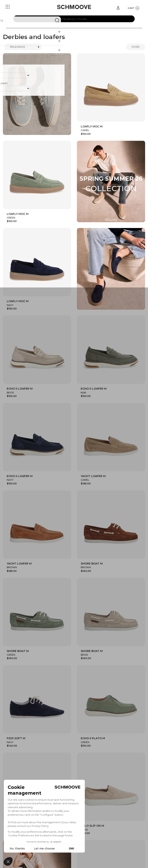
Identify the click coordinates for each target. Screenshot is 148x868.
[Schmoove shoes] (74, 7)
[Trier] (23, 47)
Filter (136, 47)
